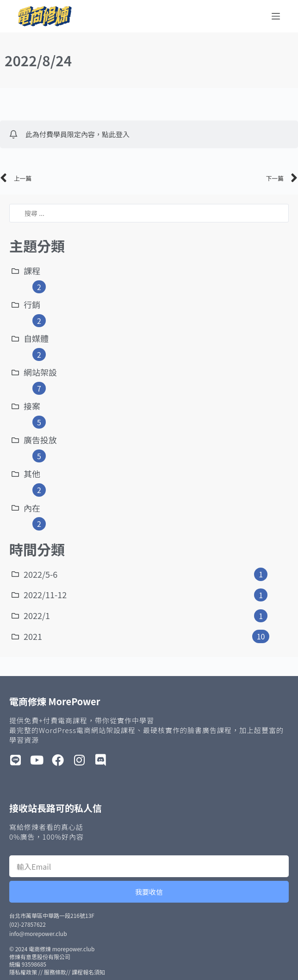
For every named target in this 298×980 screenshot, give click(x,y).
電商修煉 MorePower (55, 701)
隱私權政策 (23, 972)
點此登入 (116, 134)
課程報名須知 (88, 972)
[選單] (276, 16)
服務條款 (55, 972)
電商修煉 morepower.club (62, 949)
